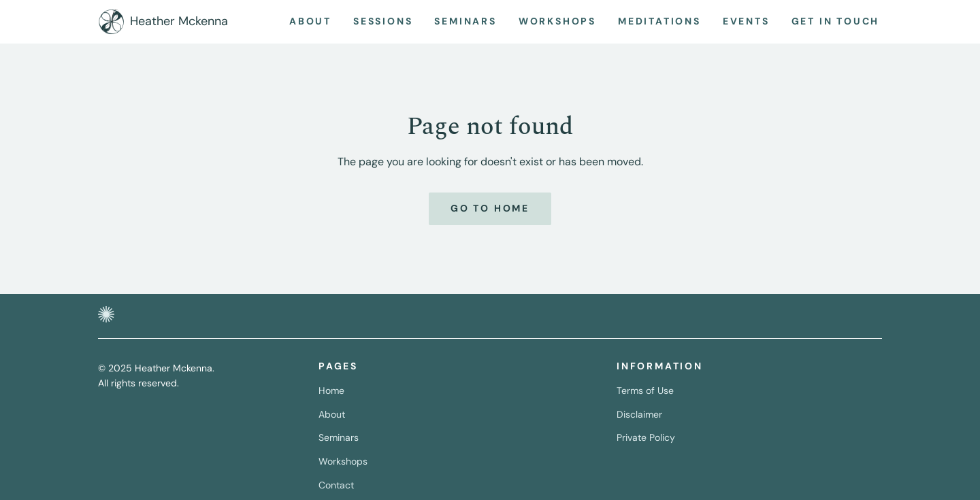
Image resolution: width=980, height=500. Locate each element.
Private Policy (646, 437)
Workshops (343, 461)
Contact (336, 485)
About (332, 414)
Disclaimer (639, 414)
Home (331, 390)
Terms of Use (645, 390)
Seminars (339, 437)
